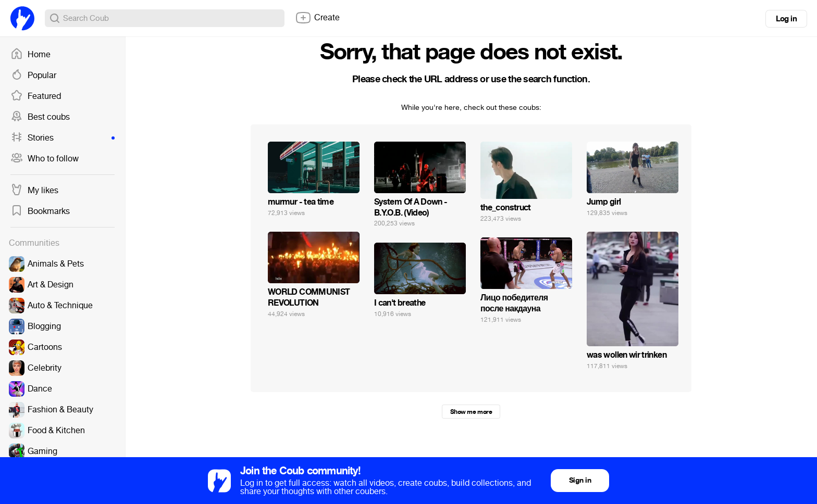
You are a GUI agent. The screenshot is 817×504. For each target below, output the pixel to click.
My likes (34, 191)
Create (317, 18)
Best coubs (40, 117)
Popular (33, 75)
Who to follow (45, 159)
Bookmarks (40, 211)
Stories (63, 138)
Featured (36, 96)
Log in (786, 19)
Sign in (580, 480)
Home (30, 55)
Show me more (471, 412)
